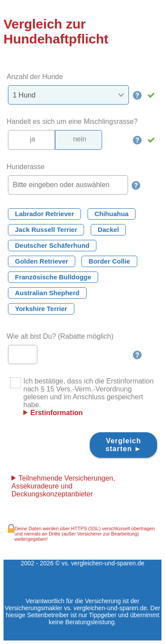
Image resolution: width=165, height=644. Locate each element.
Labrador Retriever (44, 214)
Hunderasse (26, 167)
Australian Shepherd (47, 293)
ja (33, 139)
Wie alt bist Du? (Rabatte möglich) (60, 336)
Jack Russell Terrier (46, 230)
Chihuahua (112, 214)
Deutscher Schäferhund (52, 245)
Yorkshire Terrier (41, 309)
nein (80, 139)
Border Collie (109, 261)
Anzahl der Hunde (35, 77)
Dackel (108, 230)
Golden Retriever (42, 261)
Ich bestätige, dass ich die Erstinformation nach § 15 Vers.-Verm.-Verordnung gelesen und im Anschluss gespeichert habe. (82, 397)
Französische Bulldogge (53, 277)
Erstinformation (57, 413)
